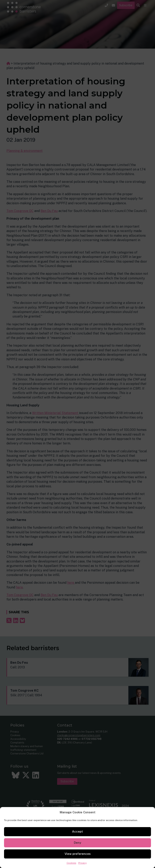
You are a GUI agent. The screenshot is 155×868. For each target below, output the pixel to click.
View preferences (78, 854)
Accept (77, 831)
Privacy (82, 863)
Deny (77, 843)
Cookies (71, 863)
